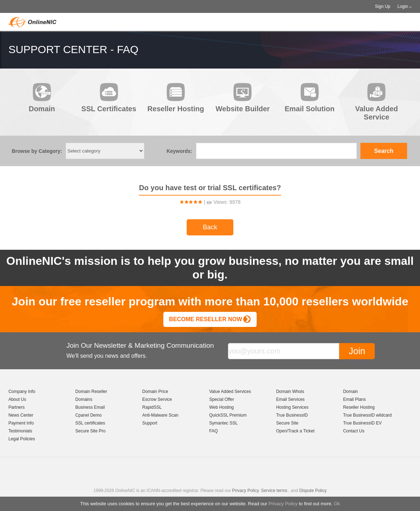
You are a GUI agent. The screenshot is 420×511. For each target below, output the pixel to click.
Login (403, 6)
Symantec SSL (223, 423)
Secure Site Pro (90, 431)
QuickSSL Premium (228, 415)
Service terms (274, 491)
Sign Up (383, 6)
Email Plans (354, 399)
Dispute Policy (313, 491)
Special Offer (222, 399)
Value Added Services (230, 392)
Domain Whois (290, 392)
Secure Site (287, 423)
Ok (337, 504)
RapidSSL (152, 407)
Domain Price (155, 392)
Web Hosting (221, 407)
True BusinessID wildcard (368, 415)
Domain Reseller (91, 392)
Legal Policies (22, 439)
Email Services (290, 399)
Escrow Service (157, 399)
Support (150, 423)
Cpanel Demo (88, 415)
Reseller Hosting (359, 407)
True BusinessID (292, 415)
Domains (84, 399)
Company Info (22, 392)
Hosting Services (292, 407)
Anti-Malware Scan (160, 415)
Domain (351, 392)
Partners (16, 407)
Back (210, 227)
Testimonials (20, 431)
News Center (21, 415)
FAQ (214, 431)
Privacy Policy (283, 504)
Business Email (90, 407)
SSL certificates (90, 423)
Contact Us (354, 431)
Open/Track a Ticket (295, 431)
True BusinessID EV (363, 423)
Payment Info (21, 423)
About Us (17, 399)
